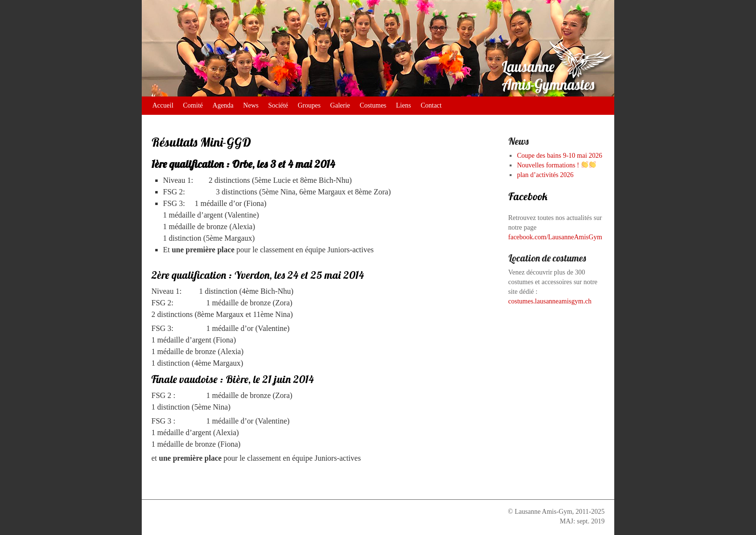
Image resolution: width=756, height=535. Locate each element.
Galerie (340, 105)
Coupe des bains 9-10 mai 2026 (560, 156)
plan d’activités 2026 (545, 175)
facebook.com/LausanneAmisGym (555, 237)
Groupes (309, 105)
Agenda (223, 105)
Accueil (163, 105)
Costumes (373, 105)
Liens (403, 105)
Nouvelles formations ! (556, 165)
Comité (193, 105)
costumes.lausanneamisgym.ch (550, 301)
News (251, 105)
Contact (431, 105)
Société (278, 105)
